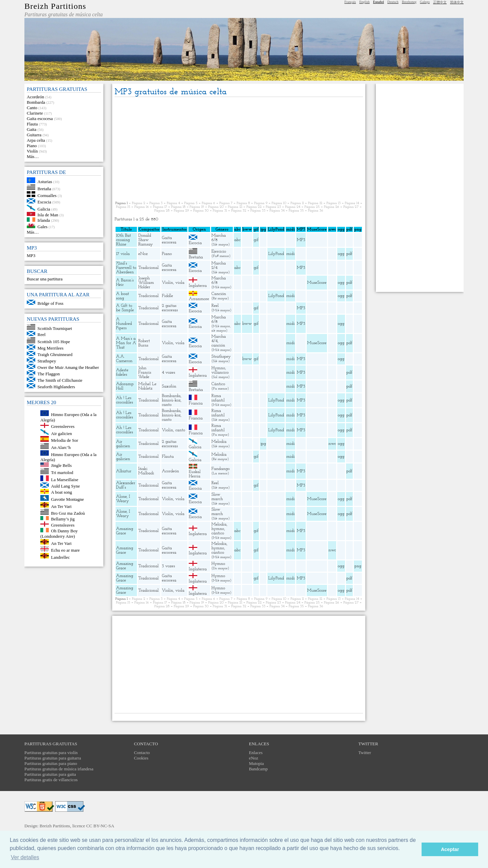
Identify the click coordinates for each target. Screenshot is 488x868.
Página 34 (277, 211)
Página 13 (333, 203)
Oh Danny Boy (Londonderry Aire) (59, 534)
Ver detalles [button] (25, 857)
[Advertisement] (239, 150)
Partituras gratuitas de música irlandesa (59, 769)
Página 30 (201, 211)
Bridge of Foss (51, 303)
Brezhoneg (409, 2)
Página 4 (174, 203)
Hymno (218, 368)
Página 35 (296, 211)
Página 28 (162, 211)
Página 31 (220, 211)
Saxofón (169, 386)
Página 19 (197, 207)
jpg (263, 444)
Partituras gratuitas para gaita (50, 774)
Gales (43, 227)
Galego (425, 2)
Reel (42, 334)
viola (180, 283)
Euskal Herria (195, 474)
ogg (341, 229)
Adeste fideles (122, 372)
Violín (32, 151)
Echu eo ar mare (66, 550)
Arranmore (199, 299)
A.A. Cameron (124, 359)
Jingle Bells (62, 465)
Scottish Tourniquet (55, 328)
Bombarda (36, 102)
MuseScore (317, 283)
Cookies (141, 758)
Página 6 (208, 203)
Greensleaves (63, 525)
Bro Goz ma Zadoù (68, 513)
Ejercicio (219, 251)
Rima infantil (218, 398)
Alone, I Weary (123, 499)
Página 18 (178, 207)
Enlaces (256, 753)
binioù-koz (171, 400)
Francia (196, 403)
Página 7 (226, 203)
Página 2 (138, 203)
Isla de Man (48, 214)
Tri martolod (62, 472)
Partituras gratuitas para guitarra (53, 758)
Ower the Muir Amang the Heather (68, 367)
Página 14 (352, 203)
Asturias (45, 182)
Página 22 (254, 207)
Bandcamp (258, 769)
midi (291, 254)
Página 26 (332, 207)
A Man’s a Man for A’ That (126, 343)
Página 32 (239, 211)
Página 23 (273, 207)
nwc (332, 444)
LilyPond (276, 254)
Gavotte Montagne (68, 499)
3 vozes (168, 566)
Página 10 (279, 203)
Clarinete (35, 113)
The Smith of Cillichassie (60, 380)
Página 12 (315, 203)
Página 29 (181, 211)
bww (247, 324)
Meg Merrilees (51, 348)
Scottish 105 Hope (54, 342)
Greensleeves (63, 426)
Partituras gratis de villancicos (51, 780)
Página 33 (258, 211)
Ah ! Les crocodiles (124, 400)
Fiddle (167, 296)
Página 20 (216, 207)
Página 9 (261, 203)
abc (237, 240)
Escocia (44, 202)
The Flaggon (49, 374)
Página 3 (156, 203)
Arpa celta (36, 140)
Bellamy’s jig (63, 519)
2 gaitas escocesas (170, 308)
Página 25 (312, 207)
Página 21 (235, 207)
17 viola (123, 254)
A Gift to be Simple (125, 308)
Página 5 (191, 203)
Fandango (221, 469)
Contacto (142, 753)
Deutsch (393, 2)
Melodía (219, 442)
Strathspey (47, 361)
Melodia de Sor (65, 440)
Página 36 (316, 211)
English (364, 2)
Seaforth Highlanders (56, 387)
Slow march (217, 497)
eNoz (143, 254)
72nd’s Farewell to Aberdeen (126, 268)
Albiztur (124, 471)
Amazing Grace (125, 531)
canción (218, 345)
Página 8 (243, 203)
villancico (220, 372)
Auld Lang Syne (66, 486)
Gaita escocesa (40, 119)
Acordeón (35, 97)
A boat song (62, 492)
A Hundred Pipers (124, 324)
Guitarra (34, 135)
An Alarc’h (61, 447)
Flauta (32, 124)
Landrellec (61, 557)
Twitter (365, 753)
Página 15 (123, 207)
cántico (218, 533)
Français (350, 2)
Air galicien (62, 433)
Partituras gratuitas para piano (51, 763)
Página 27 (351, 207)
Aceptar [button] (450, 849)
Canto (32, 108)
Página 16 (141, 207)
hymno (218, 529)
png (358, 566)
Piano (32, 146)
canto (167, 405)
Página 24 (293, 207)
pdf (349, 254)
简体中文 (457, 2)
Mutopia (256, 763)
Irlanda (44, 220)
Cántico (218, 384)
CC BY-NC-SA (100, 826)
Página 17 (160, 207)
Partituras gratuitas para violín (51, 753)
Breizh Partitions (55, 6)
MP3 (31, 255)
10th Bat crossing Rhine (123, 240)
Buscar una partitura (45, 279)
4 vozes (168, 372)
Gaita (32, 129)
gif (256, 240)
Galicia (44, 209)
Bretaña (44, 188)
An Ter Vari (62, 506)
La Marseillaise (65, 480)
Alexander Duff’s (126, 485)
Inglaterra (198, 286)
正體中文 (440, 2)
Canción (219, 294)
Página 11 (297, 203)
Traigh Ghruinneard (55, 354)
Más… (33, 156)
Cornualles (47, 195)
